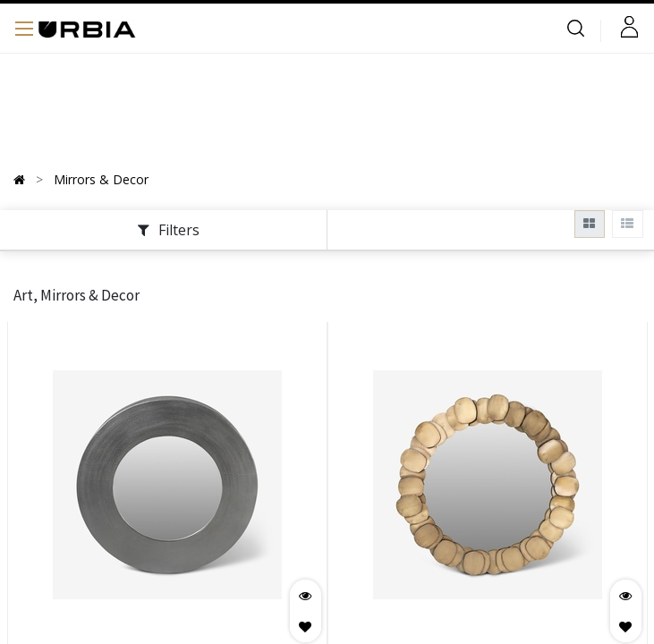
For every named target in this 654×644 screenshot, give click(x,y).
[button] (306, 627)
